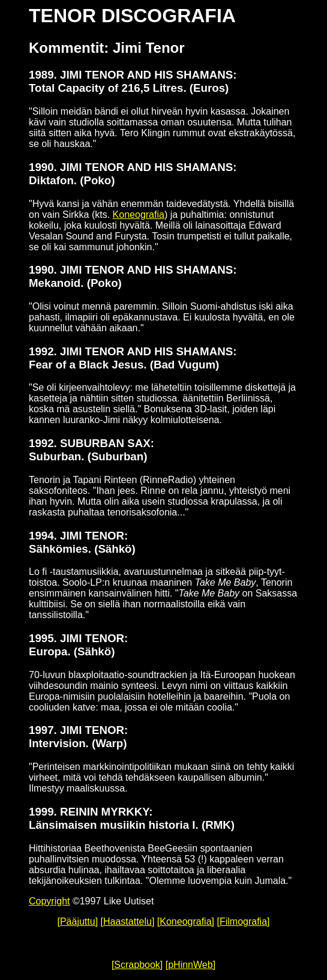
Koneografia (139, 215)
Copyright (49, 901)
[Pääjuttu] (77, 921)
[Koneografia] (186, 921)
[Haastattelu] (128, 921)
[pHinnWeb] (190, 965)
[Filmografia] (243, 921)
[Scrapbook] (137, 965)
